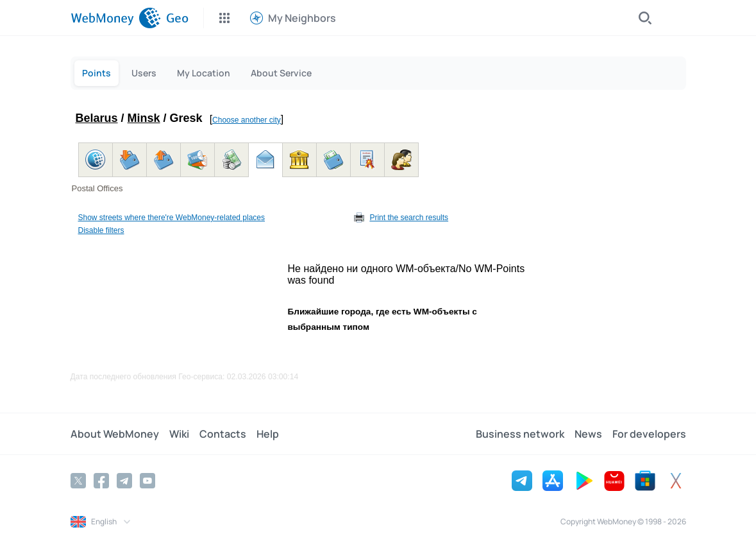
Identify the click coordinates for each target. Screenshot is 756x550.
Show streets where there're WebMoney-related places (172, 218)
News (588, 434)
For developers (649, 434)
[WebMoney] (116, 18)
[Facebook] (101, 481)
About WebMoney (115, 434)
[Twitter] (78, 481)
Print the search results (409, 218)
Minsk (144, 118)
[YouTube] (147, 481)
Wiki (179, 434)
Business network (520, 434)
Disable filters (101, 230)
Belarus (97, 118)
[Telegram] (124, 481)
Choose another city (247, 120)
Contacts (223, 434)
